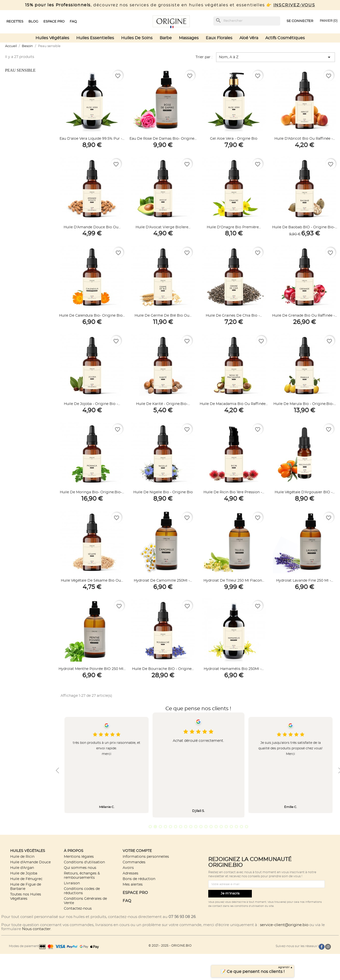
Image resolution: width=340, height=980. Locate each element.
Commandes (134, 862)
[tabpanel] (199, 765)
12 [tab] (206, 827)
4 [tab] (165, 827)
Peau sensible (20, 70)
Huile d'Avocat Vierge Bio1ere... (163, 227)
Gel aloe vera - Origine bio (234, 139)
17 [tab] (231, 827)
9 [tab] (191, 827)
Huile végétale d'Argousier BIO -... (305, 492)
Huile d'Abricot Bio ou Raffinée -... (305, 139)
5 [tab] (171, 827)
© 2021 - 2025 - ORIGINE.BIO (170, 946)
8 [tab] (186, 827)
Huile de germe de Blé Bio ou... (163, 316)
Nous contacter (36, 929)
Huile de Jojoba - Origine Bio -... (92, 404)
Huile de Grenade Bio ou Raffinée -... (305, 316)
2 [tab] (155, 827)
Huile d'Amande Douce (30, 862)
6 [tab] (176, 827)
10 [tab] (196, 827)
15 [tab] (221, 827)
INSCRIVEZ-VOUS (294, 5)
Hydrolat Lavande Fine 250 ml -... (305, 581)
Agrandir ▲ (286, 967)
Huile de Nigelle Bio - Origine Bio (163, 492)
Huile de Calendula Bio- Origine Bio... (92, 316)
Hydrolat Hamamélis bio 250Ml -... (234, 669)
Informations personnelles (146, 857)
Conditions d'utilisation (84, 862)
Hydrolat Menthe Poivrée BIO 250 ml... (92, 669)
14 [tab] (216, 827)
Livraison (72, 883)
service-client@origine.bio (284, 925)
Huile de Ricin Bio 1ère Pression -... (234, 492)
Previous (57, 770)
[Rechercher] (247, 21)
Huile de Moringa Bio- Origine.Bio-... (92, 492)
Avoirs (128, 868)
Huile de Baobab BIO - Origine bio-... (305, 227)
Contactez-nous (78, 908)
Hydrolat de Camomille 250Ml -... (163, 581)
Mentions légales (79, 857)
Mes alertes (133, 884)
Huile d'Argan (22, 868)
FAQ (127, 901)
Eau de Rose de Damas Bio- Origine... (163, 139)
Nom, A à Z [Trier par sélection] (276, 57)
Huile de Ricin (22, 857)
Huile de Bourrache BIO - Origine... (163, 669)
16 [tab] (226, 827)
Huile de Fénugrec (26, 879)
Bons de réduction (139, 879)
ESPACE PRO (135, 893)
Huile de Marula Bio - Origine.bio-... (305, 404)
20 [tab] (247, 827)
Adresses (130, 873)
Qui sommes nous (80, 868)
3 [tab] (160, 827)
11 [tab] (201, 827)
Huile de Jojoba (24, 873)
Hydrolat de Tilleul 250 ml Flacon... (234, 581)
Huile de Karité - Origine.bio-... (163, 404)
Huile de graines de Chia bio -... (234, 316)
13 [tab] (211, 827)
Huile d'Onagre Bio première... (234, 227)
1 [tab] (150, 827)
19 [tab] (241, 827)
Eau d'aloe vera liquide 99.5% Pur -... (92, 139)
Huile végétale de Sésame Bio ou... (92, 581)
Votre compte (137, 851)
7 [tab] (181, 827)
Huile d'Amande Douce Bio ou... (92, 227)
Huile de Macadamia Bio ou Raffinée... (234, 404)
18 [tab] (236, 827)
